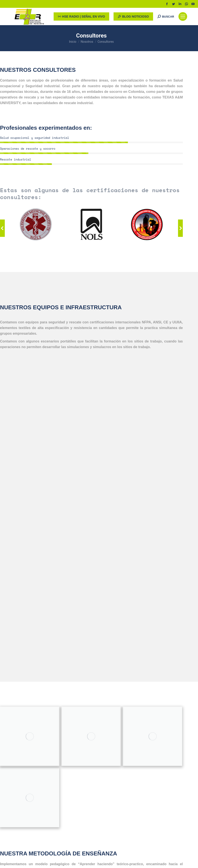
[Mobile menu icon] (183, 16)
